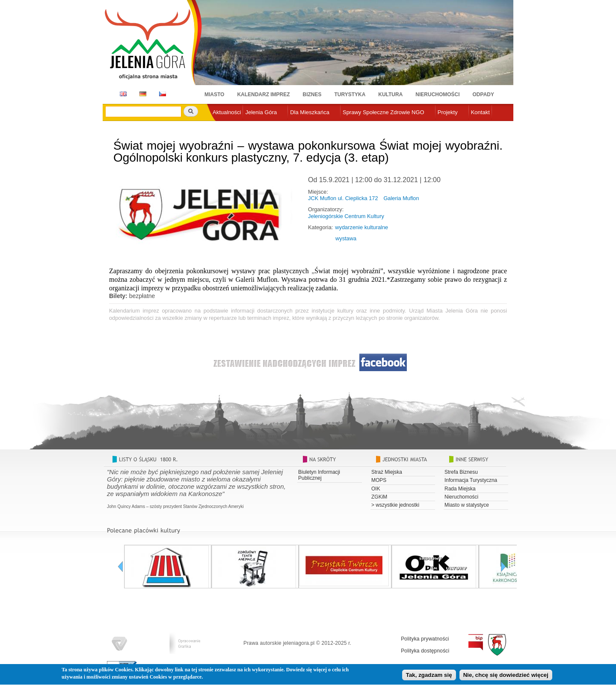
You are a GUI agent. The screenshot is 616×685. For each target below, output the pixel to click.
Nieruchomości (437, 94)
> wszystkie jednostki (395, 505)
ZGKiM (379, 497)
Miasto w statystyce (467, 505)
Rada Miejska (460, 489)
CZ (163, 94)
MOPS (379, 480)
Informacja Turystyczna (471, 480)
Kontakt (480, 112)
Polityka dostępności (425, 651)
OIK (376, 489)
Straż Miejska (387, 472)
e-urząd (222, 126)
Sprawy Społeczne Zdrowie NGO (384, 112)
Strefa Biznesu (461, 472)
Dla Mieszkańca (310, 112)
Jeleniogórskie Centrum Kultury (346, 216)
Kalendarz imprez (263, 94)
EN (122, 94)
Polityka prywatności (425, 639)
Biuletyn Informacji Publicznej (319, 475)
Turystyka (350, 94)
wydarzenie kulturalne (361, 227)
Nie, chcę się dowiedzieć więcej (506, 677)
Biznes (312, 94)
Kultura (390, 94)
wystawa (346, 238)
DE (141, 94)
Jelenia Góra (261, 112)
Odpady (483, 94)
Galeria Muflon (401, 198)
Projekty (448, 112)
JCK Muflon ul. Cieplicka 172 (343, 198)
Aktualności (227, 112)
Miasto (214, 94)
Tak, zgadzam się (429, 677)
